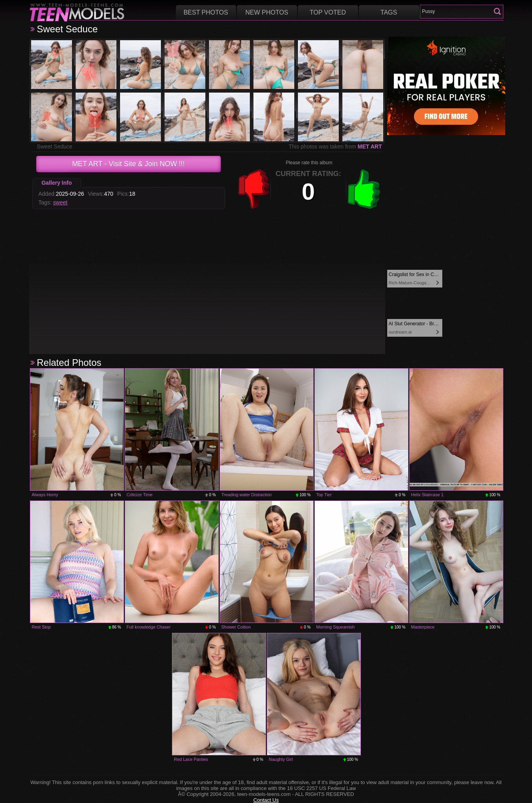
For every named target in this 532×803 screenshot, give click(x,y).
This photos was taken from (335, 147)
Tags (389, 12)
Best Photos (206, 12)
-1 (254, 189)
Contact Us (266, 800)
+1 (364, 189)
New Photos (267, 12)
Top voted (328, 12)
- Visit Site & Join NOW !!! (128, 164)
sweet (60, 202)
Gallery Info (56, 183)
